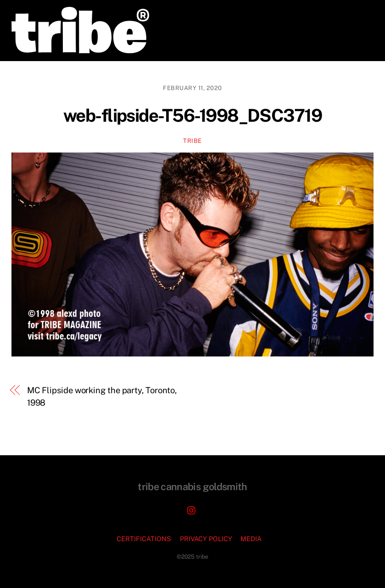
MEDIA (251, 539)
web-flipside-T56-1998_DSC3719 (192, 116)
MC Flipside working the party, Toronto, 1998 (102, 396)
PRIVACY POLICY (206, 539)
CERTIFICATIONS (144, 539)
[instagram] (192, 509)
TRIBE (192, 141)
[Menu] (360, 13)
